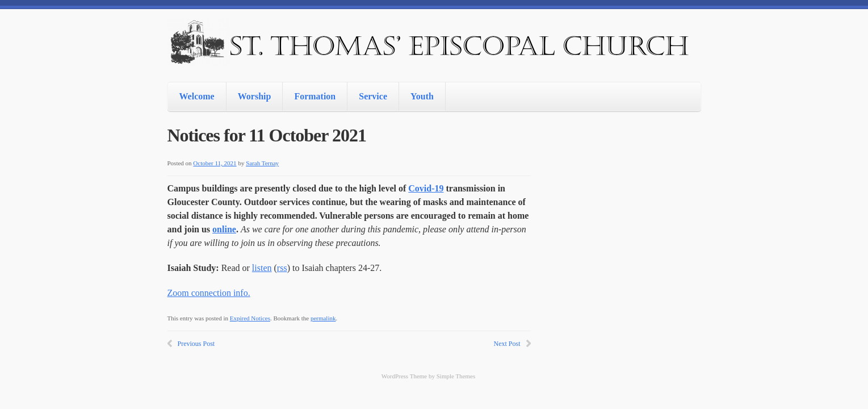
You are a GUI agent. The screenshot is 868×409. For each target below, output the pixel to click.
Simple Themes (456, 376)
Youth (422, 96)
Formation (315, 96)
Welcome (197, 96)
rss (282, 268)
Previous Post (196, 344)
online (224, 229)
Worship (255, 96)
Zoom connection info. (209, 293)
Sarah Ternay (262, 163)
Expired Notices (250, 318)
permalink (323, 318)
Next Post (507, 344)
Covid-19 (426, 188)
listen (262, 268)
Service (373, 96)
